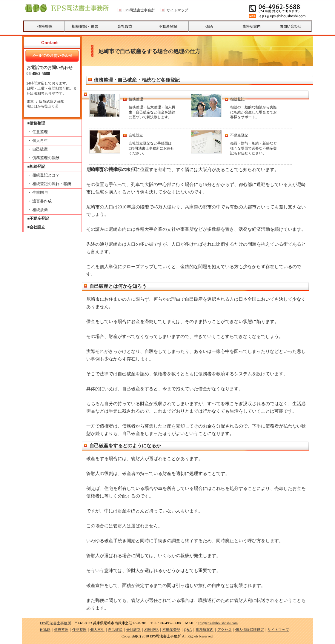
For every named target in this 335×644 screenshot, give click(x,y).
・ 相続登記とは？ (43, 175)
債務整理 (136, 99)
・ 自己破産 (38, 149)
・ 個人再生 (38, 140)
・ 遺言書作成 (40, 201)
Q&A (188, 630)
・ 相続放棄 (38, 210)
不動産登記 (239, 135)
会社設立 (136, 135)
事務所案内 (205, 630)
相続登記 (237, 99)
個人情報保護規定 (250, 630)
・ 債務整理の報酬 (43, 158)
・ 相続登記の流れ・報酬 (49, 184)
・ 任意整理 (38, 132)
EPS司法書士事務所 (139, 10)
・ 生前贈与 (38, 192)
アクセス (225, 630)
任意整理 (79, 630)
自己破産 (115, 630)
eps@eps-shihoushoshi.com (218, 623)
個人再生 (97, 630)
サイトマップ (177, 10)
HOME (45, 630)
